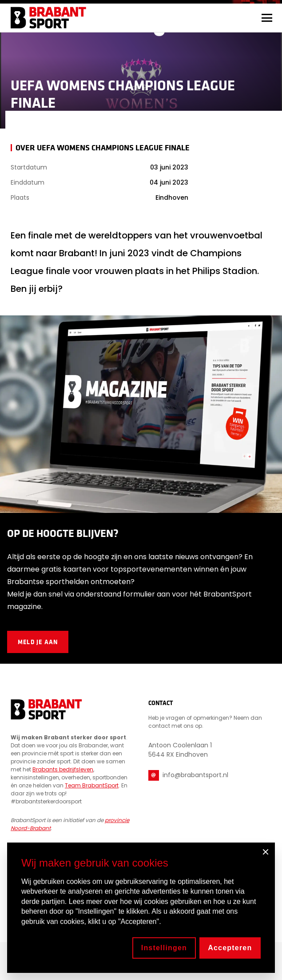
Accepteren (230, 948)
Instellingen (164, 948)
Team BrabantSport (92, 785)
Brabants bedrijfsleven (63, 769)
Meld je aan (38, 642)
